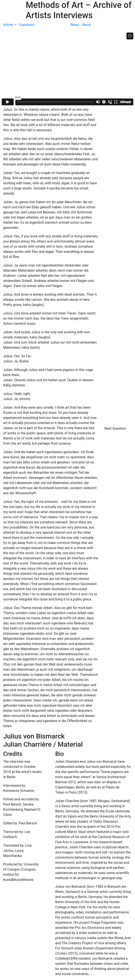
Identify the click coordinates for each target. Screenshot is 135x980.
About (86, 25)
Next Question (116, 428)
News (75, 25)
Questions (27, 25)
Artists (9, 25)
